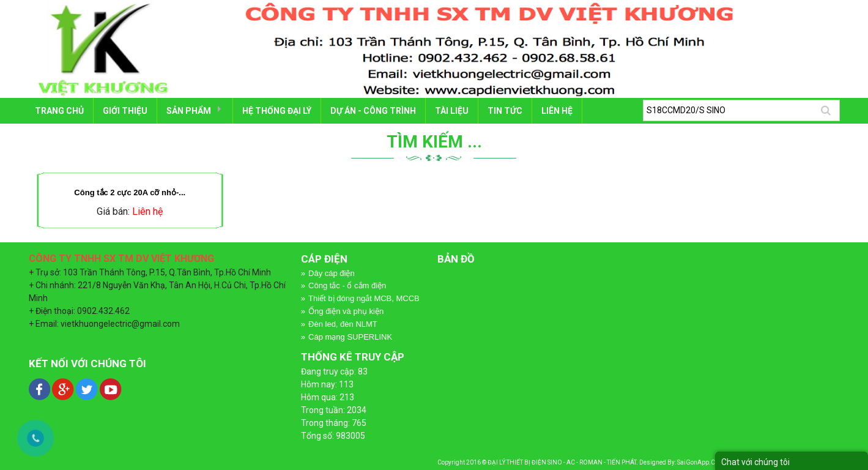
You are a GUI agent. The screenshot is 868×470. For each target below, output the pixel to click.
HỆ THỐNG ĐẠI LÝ (277, 111)
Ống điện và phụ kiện (346, 311)
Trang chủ (59, 111)
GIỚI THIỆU (125, 111)
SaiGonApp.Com (700, 462)
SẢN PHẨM (189, 111)
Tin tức (505, 111)
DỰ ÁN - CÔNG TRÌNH (373, 111)
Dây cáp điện (332, 273)
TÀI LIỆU (452, 111)
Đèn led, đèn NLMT (343, 324)
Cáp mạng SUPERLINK (350, 337)
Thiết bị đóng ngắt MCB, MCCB (364, 298)
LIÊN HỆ (557, 111)
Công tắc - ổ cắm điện (347, 285)
